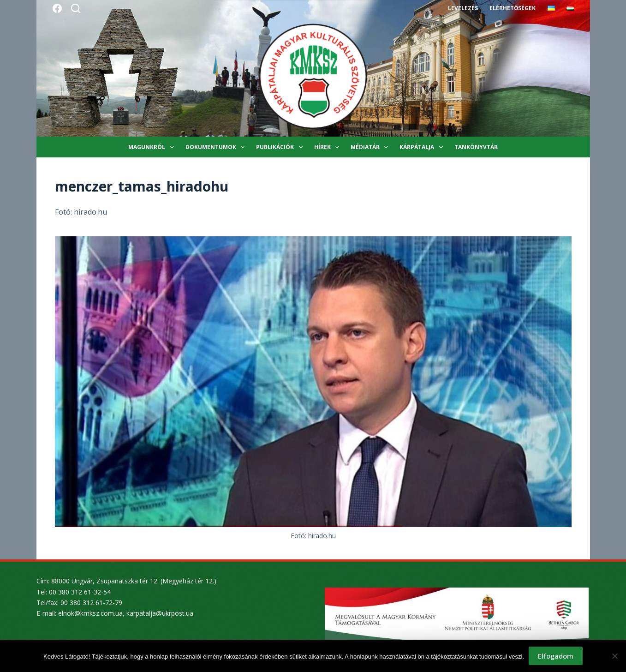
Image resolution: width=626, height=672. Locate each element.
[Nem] (614, 656)
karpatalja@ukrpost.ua (160, 613)
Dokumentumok (217, 147)
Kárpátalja (423, 147)
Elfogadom (556, 656)
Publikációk (281, 147)
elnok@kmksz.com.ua (90, 613)
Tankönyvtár (476, 147)
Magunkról (153, 147)
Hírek (328, 147)
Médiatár (371, 147)
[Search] (76, 8)
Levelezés (463, 8)
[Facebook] (57, 8)
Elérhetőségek (513, 8)
